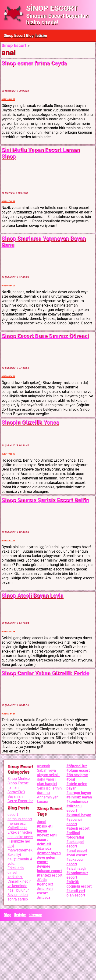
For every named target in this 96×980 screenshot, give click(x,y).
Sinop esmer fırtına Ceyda (34, 63)
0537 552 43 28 (8, 632)
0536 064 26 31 (8, 376)
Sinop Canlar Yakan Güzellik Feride (45, 673)
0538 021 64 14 (8, 714)
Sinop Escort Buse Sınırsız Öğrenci (45, 336)
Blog (30, 36)
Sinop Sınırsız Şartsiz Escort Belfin (45, 500)
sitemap (36, 915)
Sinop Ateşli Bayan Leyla (32, 596)
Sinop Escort (14, 36)
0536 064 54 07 (8, 286)
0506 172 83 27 (8, 454)
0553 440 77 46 (8, 541)
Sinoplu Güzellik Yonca (30, 422)
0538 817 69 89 (8, 201)
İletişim (41, 36)
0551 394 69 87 (8, 99)
